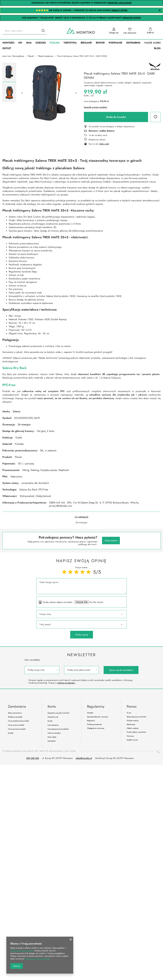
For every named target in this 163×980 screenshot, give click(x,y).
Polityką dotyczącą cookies (22, 951)
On (20, 43)
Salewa (17, 411)
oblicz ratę (104, 144)
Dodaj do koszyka (116, 117)
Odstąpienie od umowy (96, 728)
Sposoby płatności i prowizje (98, 717)
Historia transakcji (54, 733)
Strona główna (18, 56)
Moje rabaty (52, 737)
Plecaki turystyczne (46, 56)
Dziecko (41, 43)
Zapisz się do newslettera (121, 670)
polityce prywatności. (66, 683)
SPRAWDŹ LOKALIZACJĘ (120, 3)
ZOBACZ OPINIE (119, 10)
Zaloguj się (114, 33)
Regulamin (91, 721)
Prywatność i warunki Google (37, 959)
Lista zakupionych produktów (58, 729)
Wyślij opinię (82, 635)
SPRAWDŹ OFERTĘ (132, 18)
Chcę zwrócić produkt (16, 725)
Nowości (8, 43)
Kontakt (11, 733)
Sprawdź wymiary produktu (96, 107)
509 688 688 (33, 758)
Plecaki (55, 43)
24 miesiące (24, 424)
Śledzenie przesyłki (15, 717)
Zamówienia (17, 706)
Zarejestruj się (53, 717)
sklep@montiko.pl (84, 758)
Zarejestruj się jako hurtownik (58, 713)
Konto (52, 706)
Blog (157, 48)
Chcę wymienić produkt (17, 729)
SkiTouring (133, 43)
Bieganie (86, 43)
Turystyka (70, 43)
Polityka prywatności (94, 724)
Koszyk (50, 721)
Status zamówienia (15, 713)
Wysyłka (90, 713)
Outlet (7, 48)
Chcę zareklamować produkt (18, 721)
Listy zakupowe (130, 33)
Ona (29, 43)
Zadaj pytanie (111, 540)
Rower (100, 43)
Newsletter (81, 655)
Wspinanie (115, 43)
